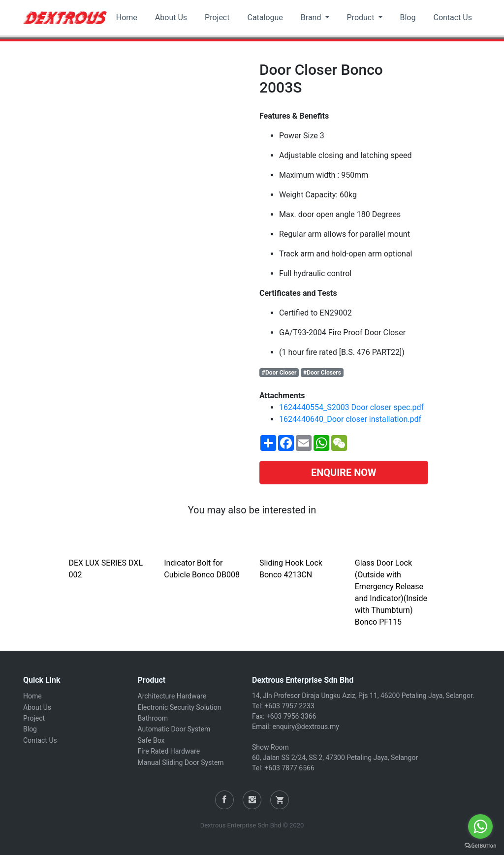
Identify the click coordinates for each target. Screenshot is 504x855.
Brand (312, 17)
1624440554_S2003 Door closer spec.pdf (351, 407)
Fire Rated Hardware (169, 751)
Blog (408, 17)
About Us (171, 17)
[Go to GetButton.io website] (480, 845)
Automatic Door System (174, 729)
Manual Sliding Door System (181, 762)
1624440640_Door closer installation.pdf (350, 419)
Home (127, 17)
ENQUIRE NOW (344, 473)
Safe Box (151, 740)
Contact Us (453, 17)
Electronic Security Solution (180, 707)
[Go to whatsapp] (480, 826)
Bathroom (153, 718)
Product (362, 17)
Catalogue (265, 17)
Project (217, 17)
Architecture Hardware (172, 696)
